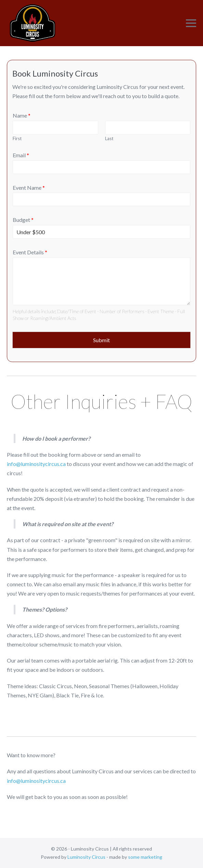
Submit (101, 340)
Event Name (29, 188)
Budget (23, 220)
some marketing (145, 857)
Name (22, 115)
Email (21, 155)
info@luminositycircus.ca (36, 464)
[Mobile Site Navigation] (191, 23)
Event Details (30, 252)
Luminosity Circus (86, 857)
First (17, 138)
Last (109, 138)
